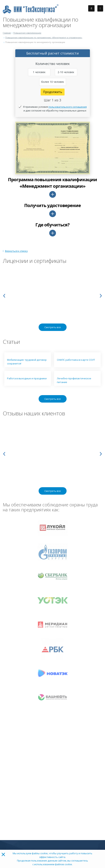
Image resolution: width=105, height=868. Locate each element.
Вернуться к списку (15, 251)
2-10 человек (66, 72)
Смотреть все (53, 327)
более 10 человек (53, 82)
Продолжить (53, 92)
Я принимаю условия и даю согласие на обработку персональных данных (55, 109)
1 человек (39, 72)
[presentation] (4, 295)
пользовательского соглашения (68, 107)
